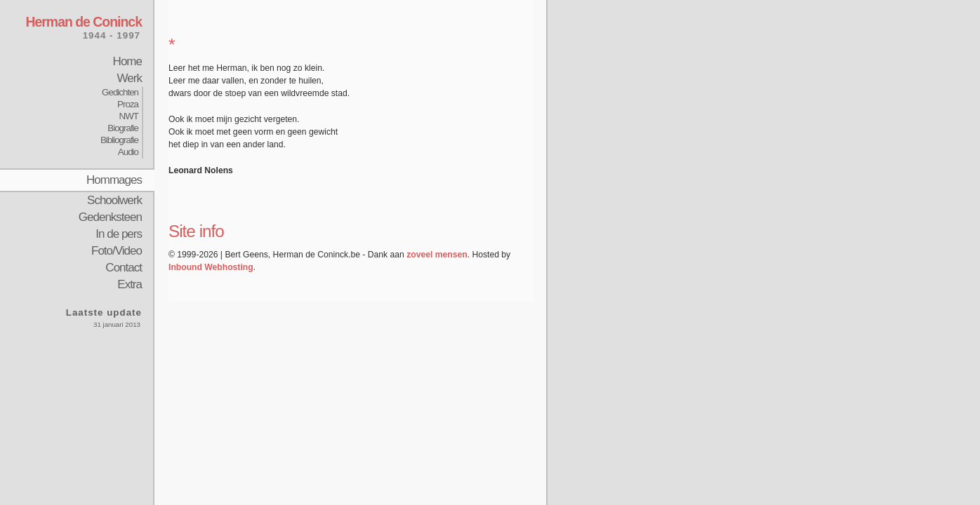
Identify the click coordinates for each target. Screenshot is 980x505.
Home (127, 61)
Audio (128, 152)
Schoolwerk (114, 200)
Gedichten (120, 92)
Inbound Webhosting (211, 267)
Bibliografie (119, 140)
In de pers (119, 234)
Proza (128, 104)
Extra (130, 284)
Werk (130, 78)
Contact (124, 268)
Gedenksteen (110, 217)
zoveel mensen (437, 255)
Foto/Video (117, 251)
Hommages (114, 180)
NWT (129, 116)
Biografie (123, 128)
